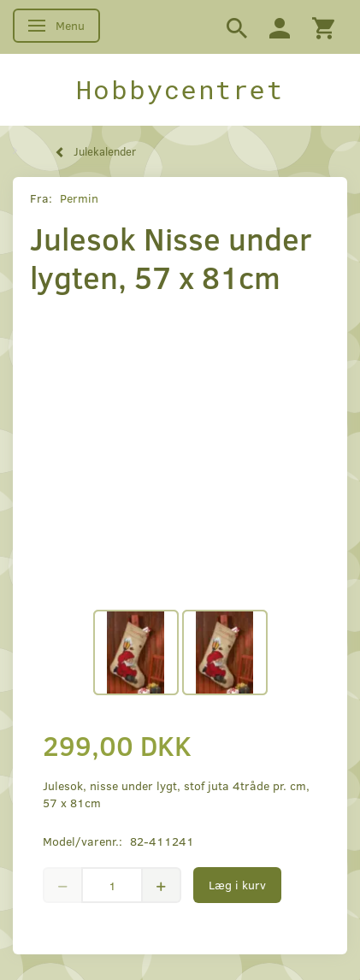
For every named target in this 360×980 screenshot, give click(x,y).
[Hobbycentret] (180, 90)
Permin (79, 198)
